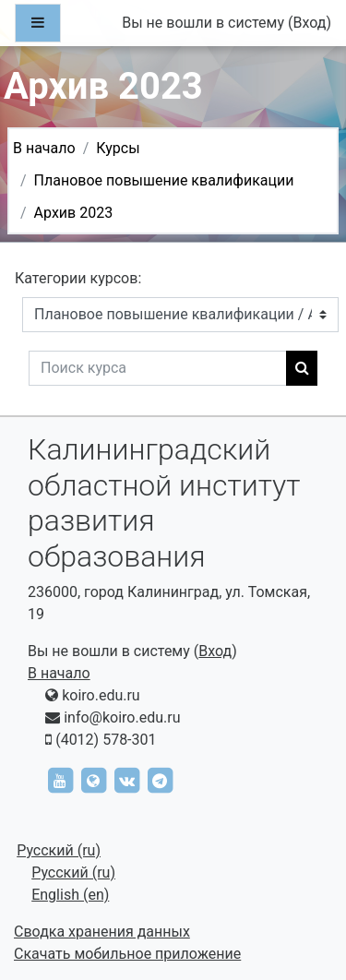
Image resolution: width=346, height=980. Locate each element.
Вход (309, 23)
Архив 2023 (74, 213)
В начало (44, 148)
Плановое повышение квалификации (164, 180)
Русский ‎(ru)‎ (59, 850)
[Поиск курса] (158, 368)
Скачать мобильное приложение (127, 954)
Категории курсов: (78, 278)
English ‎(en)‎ (70, 895)
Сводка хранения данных (102, 932)
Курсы (118, 148)
